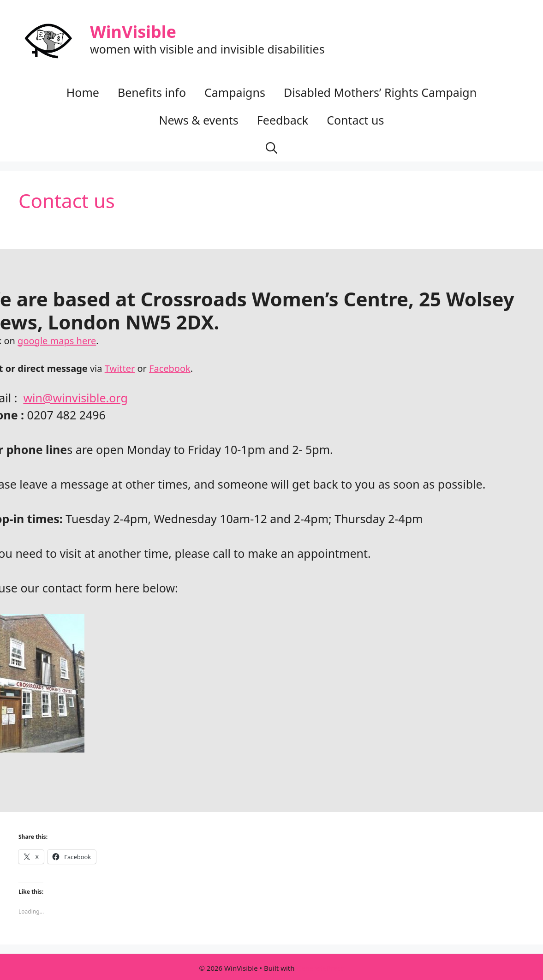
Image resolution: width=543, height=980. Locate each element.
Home (83, 92)
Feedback (283, 120)
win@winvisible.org (75, 398)
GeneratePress (320, 968)
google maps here (57, 341)
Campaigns (235, 92)
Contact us (355, 120)
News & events (198, 120)
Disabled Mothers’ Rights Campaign (380, 92)
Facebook (170, 368)
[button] (271, 148)
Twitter (120, 368)
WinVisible (133, 32)
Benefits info (152, 92)
